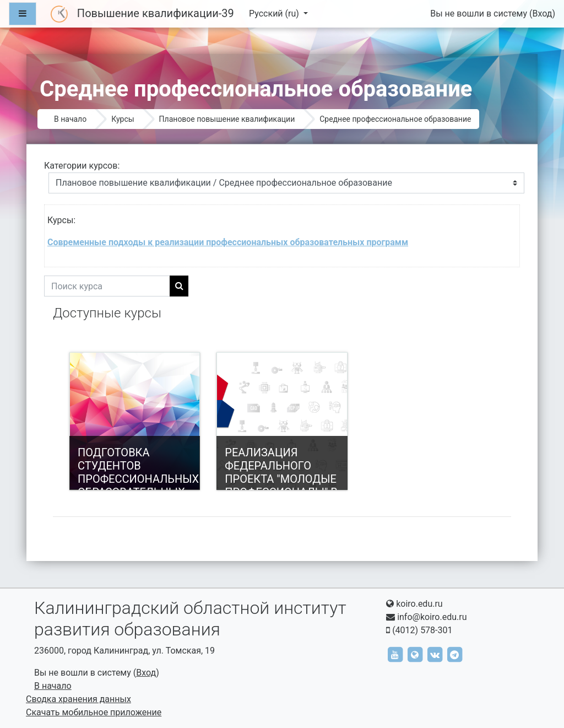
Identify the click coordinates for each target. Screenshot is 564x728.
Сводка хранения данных (78, 699)
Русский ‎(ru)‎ (275, 14)
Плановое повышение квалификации (227, 119)
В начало (70, 119)
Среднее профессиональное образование (395, 119)
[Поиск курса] (107, 286)
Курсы (123, 119)
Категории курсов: (82, 166)
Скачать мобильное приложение (94, 712)
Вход (542, 14)
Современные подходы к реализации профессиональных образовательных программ (228, 242)
